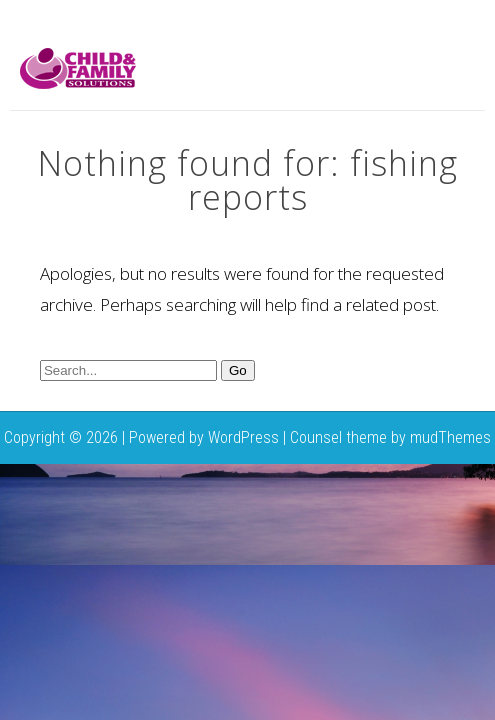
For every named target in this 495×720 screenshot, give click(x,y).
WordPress (243, 437)
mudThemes (450, 437)
